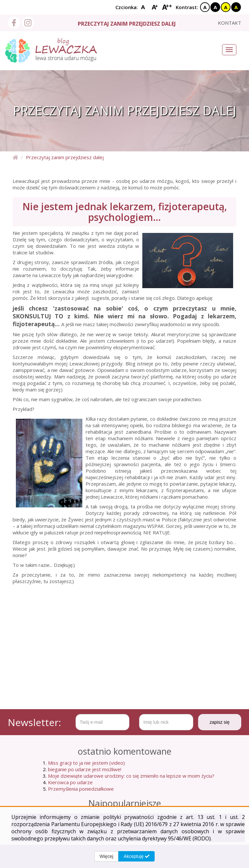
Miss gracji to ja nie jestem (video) (86, 763)
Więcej (106, 856)
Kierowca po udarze (70, 782)
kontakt (230, 23)
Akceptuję (136, 856)
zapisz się (220, 722)
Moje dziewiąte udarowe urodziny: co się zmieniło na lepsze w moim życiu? (131, 776)
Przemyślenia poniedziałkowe (81, 789)
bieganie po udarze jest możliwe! (85, 769)
